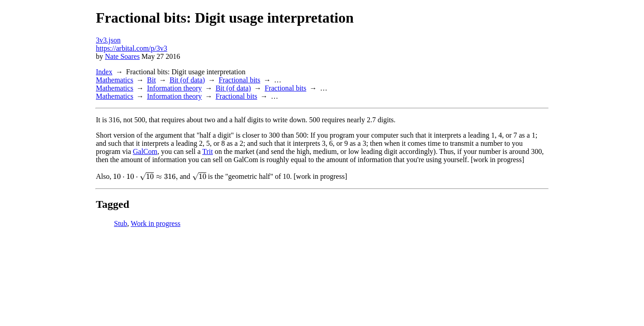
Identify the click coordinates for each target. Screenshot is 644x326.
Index (104, 72)
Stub (121, 223)
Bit (152, 80)
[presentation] (145, 176)
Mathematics (115, 80)
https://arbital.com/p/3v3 (132, 48)
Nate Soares (122, 56)
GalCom (145, 151)
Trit (207, 151)
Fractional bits (240, 80)
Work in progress (156, 223)
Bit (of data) (187, 80)
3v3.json (108, 40)
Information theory (174, 88)
